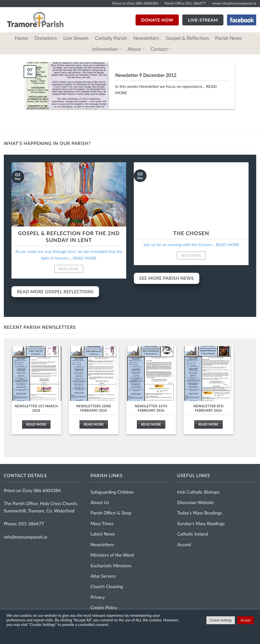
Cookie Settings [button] (221, 620)
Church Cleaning (107, 586)
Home (22, 38)
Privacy (98, 597)
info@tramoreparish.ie (26, 537)
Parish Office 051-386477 (185, 3)
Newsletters (146, 38)
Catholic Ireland (193, 534)
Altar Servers (103, 576)
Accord (184, 544)
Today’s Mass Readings (200, 513)
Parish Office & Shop (111, 513)
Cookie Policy (104, 607)
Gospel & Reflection (187, 38)
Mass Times (102, 523)
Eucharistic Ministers (111, 566)
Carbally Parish (111, 38)
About (136, 49)
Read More (69, 269)
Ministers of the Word (112, 555)
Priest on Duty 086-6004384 (135, 3)
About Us (100, 502)
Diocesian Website (196, 502)
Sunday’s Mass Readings (201, 523)
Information (107, 49)
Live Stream (76, 38)
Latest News (103, 534)
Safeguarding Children (112, 492)
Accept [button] (246, 620)
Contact (161, 49)
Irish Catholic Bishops (198, 492)
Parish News (229, 38)
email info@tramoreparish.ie (234, 3)
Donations (46, 38)
